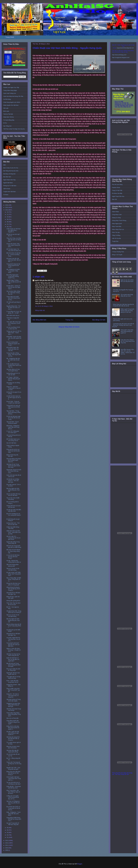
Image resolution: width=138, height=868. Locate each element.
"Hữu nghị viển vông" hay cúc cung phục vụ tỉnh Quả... (13, 323)
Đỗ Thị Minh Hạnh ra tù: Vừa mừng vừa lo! (13, 440)
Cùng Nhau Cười (117, 215)
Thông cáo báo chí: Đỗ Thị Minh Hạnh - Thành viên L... (14, 333)
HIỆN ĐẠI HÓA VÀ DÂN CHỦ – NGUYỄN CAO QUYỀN (14, 532)
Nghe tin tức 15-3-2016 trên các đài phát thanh (127, 281)
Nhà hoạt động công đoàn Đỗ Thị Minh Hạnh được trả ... (14, 460)
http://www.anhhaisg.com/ (119, 55)
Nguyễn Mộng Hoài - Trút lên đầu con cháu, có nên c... (13, 308)
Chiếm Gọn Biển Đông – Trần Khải (13, 528)
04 (8, 830)
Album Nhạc (115, 212)
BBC (5, 165)
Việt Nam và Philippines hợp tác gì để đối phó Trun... (13, 803)
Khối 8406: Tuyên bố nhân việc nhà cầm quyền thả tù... (14, 338)
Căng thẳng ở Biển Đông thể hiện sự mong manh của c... (14, 819)
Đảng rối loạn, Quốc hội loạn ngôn (13, 597)
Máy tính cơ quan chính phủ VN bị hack (13, 747)
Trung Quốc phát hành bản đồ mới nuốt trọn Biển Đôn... (13, 645)
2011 (7, 845)
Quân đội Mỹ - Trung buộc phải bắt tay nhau (14, 787)
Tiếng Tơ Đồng (116, 235)
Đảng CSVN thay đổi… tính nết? (13, 456)
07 (8, 224)
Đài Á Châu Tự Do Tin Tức (11, 168)
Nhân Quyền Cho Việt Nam (11, 105)
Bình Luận (6, 111)
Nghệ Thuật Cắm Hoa (118, 196)
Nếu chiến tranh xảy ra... (13, 315)
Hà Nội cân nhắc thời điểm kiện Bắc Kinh (14, 510)
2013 (7, 841)
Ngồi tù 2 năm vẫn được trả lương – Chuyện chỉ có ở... (14, 650)
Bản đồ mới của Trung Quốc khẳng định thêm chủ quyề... (14, 665)
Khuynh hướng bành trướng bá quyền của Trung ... (13, 344)
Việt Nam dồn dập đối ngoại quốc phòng (12, 751)
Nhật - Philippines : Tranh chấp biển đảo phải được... (14, 814)
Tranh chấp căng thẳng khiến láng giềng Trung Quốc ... (14, 714)
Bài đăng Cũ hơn (99, 320)
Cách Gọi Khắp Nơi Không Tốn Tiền (13, 96)
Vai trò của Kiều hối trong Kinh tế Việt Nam (13, 495)
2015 (7, 207)
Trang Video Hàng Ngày (10, 90)
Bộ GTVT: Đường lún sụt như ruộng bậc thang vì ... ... (14, 515)
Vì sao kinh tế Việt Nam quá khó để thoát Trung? (13, 557)
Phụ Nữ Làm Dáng (117, 185)
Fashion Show (116, 188)
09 (8, 219)
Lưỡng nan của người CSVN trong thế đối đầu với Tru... (13, 797)
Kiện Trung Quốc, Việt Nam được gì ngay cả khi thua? (13, 792)
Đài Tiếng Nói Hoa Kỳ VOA (11, 171)
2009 (7, 850)
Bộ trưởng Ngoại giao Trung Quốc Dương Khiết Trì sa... (13, 276)
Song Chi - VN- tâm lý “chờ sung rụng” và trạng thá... (13, 696)
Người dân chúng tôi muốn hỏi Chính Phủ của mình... (14, 471)
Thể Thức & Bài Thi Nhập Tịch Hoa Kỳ (14, 129)
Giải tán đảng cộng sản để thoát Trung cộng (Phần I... (14, 626)
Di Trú (5, 123)
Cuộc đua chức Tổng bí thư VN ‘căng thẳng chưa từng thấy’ (128, 341)
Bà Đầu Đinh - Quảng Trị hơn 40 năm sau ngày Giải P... (13, 287)
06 (8, 227)
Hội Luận (6, 108)
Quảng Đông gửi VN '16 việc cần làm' (13, 374)
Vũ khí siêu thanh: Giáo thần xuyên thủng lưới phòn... (13, 245)
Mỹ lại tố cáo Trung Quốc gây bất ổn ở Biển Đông (14, 546)
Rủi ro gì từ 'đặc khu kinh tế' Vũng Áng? (13, 670)
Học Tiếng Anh (7, 126)
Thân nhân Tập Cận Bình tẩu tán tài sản (13, 604)
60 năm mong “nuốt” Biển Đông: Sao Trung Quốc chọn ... (14, 574)
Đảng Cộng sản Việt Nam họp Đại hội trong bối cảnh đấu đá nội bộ (123, 305)
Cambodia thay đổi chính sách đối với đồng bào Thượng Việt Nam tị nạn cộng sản (123, 325)
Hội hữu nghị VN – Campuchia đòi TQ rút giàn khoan (13, 538)
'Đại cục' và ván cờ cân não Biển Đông (13, 569)
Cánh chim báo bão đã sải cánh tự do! (14, 476)
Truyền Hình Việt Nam (10, 192)
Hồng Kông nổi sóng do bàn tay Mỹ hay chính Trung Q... (13, 589)
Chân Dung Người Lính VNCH (12, 102)
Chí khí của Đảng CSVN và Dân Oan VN (13, 328)
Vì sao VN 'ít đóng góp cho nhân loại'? (13, 432)
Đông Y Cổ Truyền (117, 255)
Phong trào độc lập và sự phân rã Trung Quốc (13, 584)
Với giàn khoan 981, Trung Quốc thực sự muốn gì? (14, 612)
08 (8, 222)
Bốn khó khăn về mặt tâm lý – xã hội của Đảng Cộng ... (14, 255)
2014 (7, 210)
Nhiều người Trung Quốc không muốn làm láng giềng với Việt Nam (127, 311)
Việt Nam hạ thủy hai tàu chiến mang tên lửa (13, 655)
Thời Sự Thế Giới (8, 114)
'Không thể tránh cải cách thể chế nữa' (14, 506)
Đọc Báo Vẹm (7, 177)
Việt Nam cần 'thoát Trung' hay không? (14, 710)
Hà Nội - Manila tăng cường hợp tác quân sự (14, 561)
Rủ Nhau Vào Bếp (117, 193)
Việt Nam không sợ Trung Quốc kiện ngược (14, 700)
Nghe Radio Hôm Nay (9, 180)
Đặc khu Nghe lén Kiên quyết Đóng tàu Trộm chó (13, 490)
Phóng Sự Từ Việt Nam (10, 186)
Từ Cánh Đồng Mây (9, 120)
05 (8, 828)
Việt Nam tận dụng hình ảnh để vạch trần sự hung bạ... (13, 739)
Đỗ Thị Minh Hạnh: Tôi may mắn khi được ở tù (14, 250)
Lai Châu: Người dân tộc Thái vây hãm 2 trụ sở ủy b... (13, 639)
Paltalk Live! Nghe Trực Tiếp (11, 88)
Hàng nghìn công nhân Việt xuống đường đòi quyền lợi (127, 331)
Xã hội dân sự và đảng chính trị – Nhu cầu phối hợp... (13, 481)
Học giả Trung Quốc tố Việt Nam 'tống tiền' (13, 824)
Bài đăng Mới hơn (39, 320)
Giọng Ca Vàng (116, 218)
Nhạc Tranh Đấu (117, 227)
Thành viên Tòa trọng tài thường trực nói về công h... (14, 764)
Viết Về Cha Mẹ (116, 238)
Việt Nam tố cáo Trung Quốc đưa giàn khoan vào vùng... (13, 466)
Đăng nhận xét (40, 310)
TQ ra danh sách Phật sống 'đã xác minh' (127, 295)
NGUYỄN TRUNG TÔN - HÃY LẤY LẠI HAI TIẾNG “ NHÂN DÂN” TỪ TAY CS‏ (128, 352)
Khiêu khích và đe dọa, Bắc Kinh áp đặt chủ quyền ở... (13, 728)
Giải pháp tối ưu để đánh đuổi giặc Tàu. (13, 593)
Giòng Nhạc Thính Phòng (119, 221)
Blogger (80, 864)
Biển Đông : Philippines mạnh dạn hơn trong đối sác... (13, 427)
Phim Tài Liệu (116, 232)
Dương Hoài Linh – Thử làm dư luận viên (13, 524)
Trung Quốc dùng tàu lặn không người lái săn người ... (13, 266)
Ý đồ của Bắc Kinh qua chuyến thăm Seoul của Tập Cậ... (14, 365)
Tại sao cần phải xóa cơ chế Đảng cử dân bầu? (14, 783)
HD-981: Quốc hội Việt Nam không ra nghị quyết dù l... (13, 733)
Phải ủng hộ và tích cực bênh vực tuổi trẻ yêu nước (13, 451)
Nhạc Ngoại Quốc (117, 224)
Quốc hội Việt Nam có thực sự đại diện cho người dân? (13, 659)
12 (8, 212)
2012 (7, 843)
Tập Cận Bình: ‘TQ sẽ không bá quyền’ (12, 423)
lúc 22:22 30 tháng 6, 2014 (44, 306)
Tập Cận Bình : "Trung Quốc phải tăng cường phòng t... (13, 412)
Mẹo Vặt (114, 199)
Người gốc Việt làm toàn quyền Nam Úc (13, 674)
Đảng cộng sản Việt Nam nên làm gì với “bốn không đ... (13, 773)
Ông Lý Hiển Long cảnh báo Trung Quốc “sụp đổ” (13, 690)
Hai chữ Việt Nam (11, 443)
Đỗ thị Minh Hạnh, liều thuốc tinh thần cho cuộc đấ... (13, 349)
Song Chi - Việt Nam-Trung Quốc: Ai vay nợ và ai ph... (13, 388)
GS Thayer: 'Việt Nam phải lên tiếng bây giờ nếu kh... (13, 379)
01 (8, 837)
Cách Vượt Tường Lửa (10, 93)
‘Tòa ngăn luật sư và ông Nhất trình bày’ (13, 677)
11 (8, 214)
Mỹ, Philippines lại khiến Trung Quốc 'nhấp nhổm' (13, 271)
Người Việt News (8, 183)
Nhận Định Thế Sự (9, 117)
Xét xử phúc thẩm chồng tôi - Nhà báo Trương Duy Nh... (13, 293)
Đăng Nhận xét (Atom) (72, 327)
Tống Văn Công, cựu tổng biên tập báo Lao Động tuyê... (14, 240)
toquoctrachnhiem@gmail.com (125, 48)
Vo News (6, 195)
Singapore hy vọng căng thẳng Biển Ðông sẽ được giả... (13, 705)
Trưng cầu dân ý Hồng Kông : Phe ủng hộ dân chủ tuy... (14, 355)
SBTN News (7, 189)
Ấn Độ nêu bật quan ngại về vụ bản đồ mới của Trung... (13, 418)
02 (8, 835)
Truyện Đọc (115, 241)
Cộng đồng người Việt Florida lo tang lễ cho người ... (13, 722)
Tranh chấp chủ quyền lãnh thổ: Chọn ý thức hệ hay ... (13, 298)
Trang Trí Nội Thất (117, 190)
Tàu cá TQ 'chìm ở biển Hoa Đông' (13, 499)
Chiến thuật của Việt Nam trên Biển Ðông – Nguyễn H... (14, 230)
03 (8, 832)
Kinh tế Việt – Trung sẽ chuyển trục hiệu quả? (13, 402)
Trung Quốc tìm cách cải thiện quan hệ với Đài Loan (13, 407)
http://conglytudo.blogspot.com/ (121, 58)
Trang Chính (10, 37)
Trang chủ (69, 320)
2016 (7, 205)
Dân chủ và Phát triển (12, 718)
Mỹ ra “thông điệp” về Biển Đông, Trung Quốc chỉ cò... (14, 579)
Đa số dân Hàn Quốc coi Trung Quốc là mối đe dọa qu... (13, 808)
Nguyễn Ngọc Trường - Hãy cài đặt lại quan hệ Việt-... (14, 282)
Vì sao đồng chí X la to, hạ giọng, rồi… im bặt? (14, 312)
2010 (7, 848)
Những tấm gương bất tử (13, 601)
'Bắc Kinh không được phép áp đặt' (13, 565)
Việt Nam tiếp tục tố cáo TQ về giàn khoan (13, 370)
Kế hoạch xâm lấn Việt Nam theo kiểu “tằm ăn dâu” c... (14, 260)
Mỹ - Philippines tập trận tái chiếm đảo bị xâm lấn (13, 360)
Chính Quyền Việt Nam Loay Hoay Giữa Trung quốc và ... (14, 779)
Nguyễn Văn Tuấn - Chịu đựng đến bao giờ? (13, 768)
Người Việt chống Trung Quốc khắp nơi (13, 543)
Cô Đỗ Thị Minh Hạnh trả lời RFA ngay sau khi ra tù (14, 398)
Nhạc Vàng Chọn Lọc (118, 229)
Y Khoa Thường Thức (118, 252)
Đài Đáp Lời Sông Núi (9, 174)
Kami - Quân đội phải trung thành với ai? (12, 681)
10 (8, 217)
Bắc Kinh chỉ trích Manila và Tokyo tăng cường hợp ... (13, 551)
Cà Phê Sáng (7, 99)
